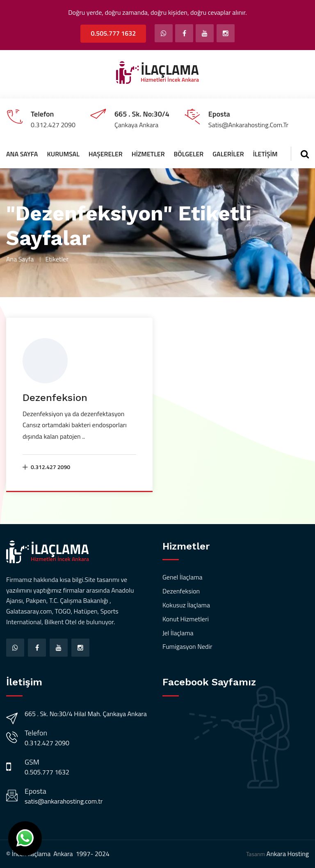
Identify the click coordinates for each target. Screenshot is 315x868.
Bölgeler (189, 154)
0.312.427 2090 (46, 467)
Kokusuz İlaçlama (186, 605)
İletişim (265, 154)
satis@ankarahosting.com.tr (64, 801)
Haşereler (106, 154)
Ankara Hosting (288, 854)
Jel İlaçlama (178, 633)
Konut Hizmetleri (186, 619)
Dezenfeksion (55, 398)
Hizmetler (148, 154)
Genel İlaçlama (183, 577)
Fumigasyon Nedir (187, 646)
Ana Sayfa (22, 154)
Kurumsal (63, 154)
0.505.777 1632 (113, 33)
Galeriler (228, 154)
